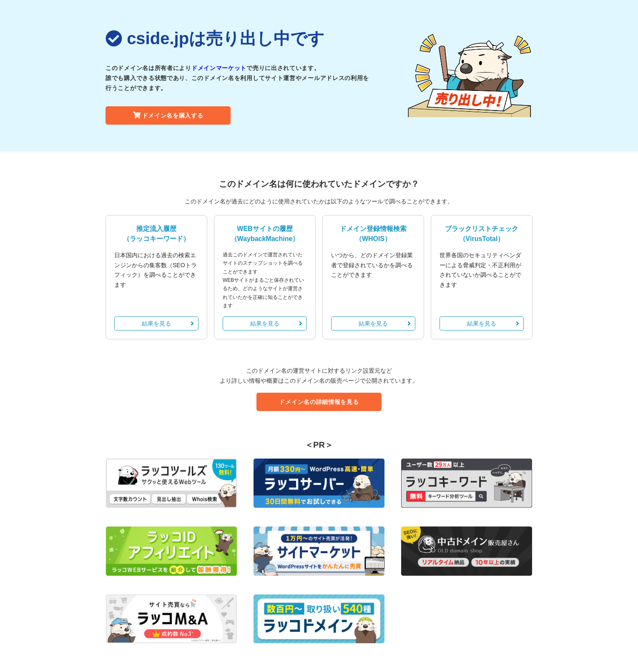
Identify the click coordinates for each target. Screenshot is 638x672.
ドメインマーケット (219, 68)
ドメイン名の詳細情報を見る (319, 402)
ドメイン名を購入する (168, 115)
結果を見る (168, 323)
